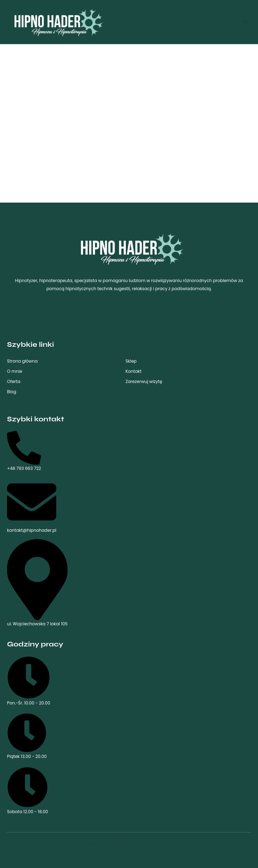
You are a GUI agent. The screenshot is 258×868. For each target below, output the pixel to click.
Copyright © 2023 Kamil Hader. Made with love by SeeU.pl (67, 857)
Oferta (14, 381)
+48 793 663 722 (24, 451)
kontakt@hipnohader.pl (32, 505)
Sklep (131, 361)
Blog (12, 392)
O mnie (15, 371)
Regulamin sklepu (154, 843)
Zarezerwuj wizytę (144, 381)
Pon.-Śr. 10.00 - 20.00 (29, 681)
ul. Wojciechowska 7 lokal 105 (37, 583)
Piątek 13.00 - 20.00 (27, 736)
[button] (246, 22)
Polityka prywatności (107, 843)
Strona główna (22, 361)
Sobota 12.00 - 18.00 (28, 791)
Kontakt (134, 371)
